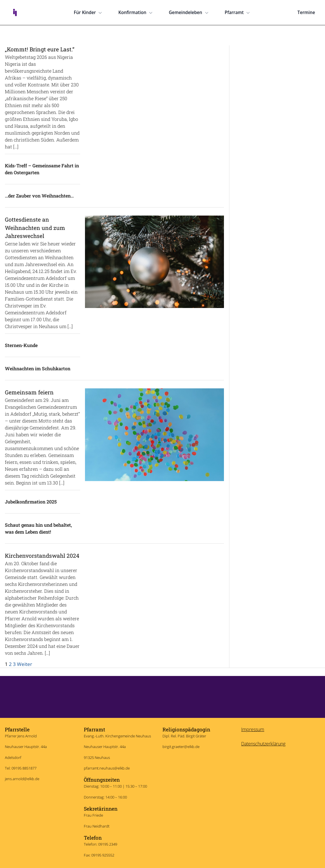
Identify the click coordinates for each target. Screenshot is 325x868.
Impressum (253, 729)
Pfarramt (238, 13)
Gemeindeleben (189, 13)
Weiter (25, 664)
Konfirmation (136, 13)
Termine (306, 12)
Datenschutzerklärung (263, 744)
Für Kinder (89, 13)
